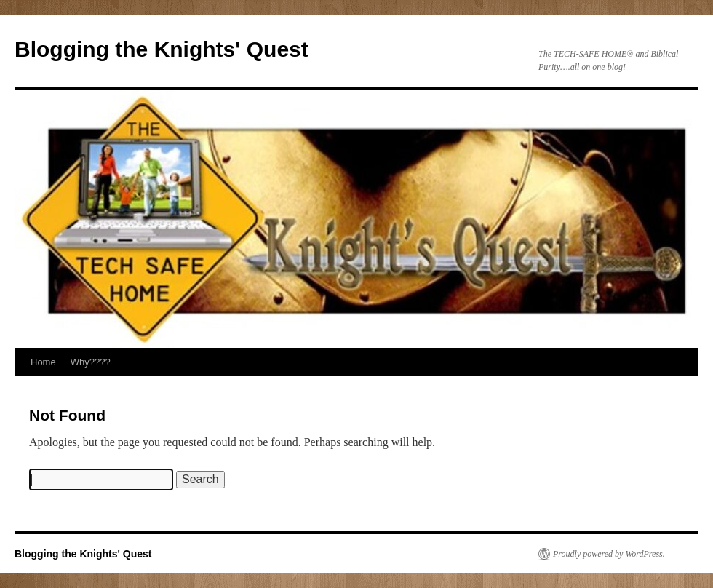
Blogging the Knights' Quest (162, 49)
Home (43, 362)
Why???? (91, 362)
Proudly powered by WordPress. (609, 554)
